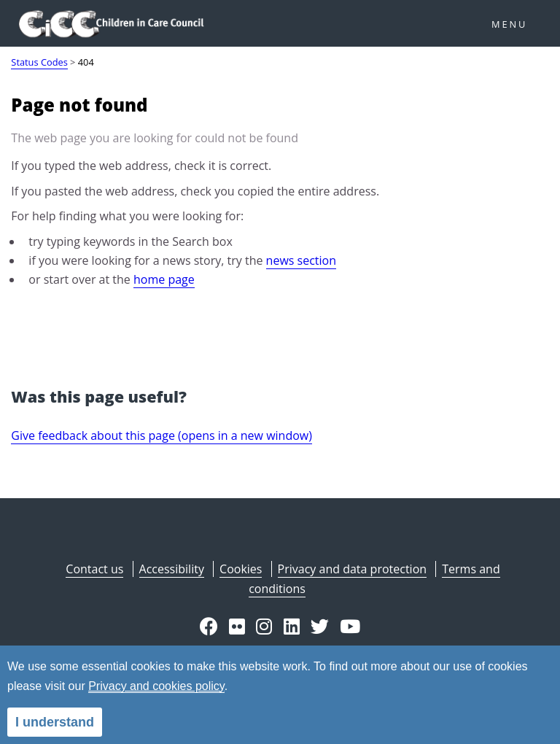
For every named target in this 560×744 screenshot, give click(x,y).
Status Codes (39, 62)
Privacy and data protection (352, 569)
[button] (209, 628)
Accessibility (172, 569)
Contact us (94, 569)
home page (164, 279)
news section (301, 260)
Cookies (241, 569)
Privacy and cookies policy (156, 686)
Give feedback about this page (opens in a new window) (162, 435)
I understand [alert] (55, 722)
